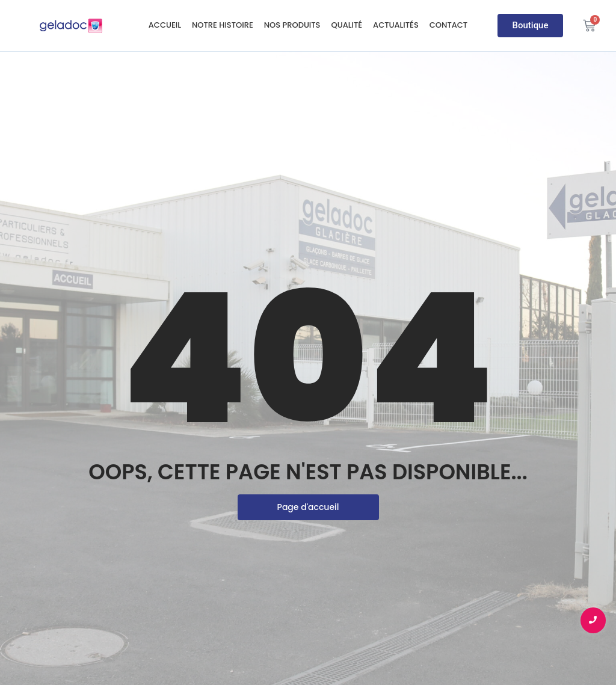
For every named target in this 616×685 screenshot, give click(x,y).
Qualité (346, 25)
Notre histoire (223, 25)
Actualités (396, 25)
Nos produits (292, 25)
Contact (448, 25)
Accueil (165, 25)
